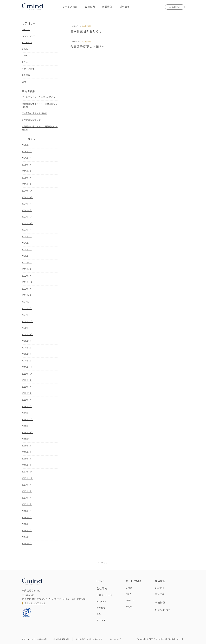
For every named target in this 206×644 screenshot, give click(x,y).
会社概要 (101, 608)
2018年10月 (27, 432)
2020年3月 (27, 354)
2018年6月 (27, 452)
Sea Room (27, 42)
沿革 (99, 614)
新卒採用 (160, 588)
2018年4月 (27, 459)
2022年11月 (27, 256)
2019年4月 (27, 400)
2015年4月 (27, 531)
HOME (100, 581)
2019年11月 (27, 374)
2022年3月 (27, 276)
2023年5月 (27, 237)
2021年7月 (27, 289)
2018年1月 (27, 465)
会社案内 (90, 7)
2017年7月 (27, 485)
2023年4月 (27, 243)
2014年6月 (27, 544)
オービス (26, 56)
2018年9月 (27, 439)
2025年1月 (27, 184)
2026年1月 (27, 152)
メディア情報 (28, 69)
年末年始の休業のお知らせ (34, 113)
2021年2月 (27, 308)
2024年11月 (27, 191)
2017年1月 (27, 504)
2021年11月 (27, 282)
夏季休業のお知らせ (31, 120)
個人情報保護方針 (61, 639)
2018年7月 (27, 446)
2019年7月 (27, 393)
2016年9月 (27, 518)
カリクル (130, 601)
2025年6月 (27, 171)
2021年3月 (27, 302)
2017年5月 (27, 491)
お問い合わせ (163, 610)
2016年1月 (27, 524)
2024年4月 (27, 210)
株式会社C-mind (32, 7)
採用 (24, 82)
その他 (25, 49)
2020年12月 (27, 321)
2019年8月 (27, 387)
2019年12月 (27, 367)
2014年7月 (27, 537)
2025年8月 (27, 165)
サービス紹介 (70, 7)
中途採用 (160, 594)
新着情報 (107, 7)
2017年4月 (27, 498)
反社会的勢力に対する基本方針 (89, 639)
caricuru (26, 29)
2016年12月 (27, 511)
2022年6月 (27, 269)
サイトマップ (115, 639)
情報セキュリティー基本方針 (34, 639)
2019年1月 (27, 413)
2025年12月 (27, 158)
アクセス (101, 620)
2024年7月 (27, 204)
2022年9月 (27, 263)
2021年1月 (27, 315)
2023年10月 (27, 223)
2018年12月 (27, 419)
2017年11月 (27, 478)
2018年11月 (27, 426)
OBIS (128, 594)
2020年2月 (27, 361)
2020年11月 (27, 328)
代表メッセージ (104, 595)
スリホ (25, 62)
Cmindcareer (28, 36)
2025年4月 (27, 178)
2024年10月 (27, 197)
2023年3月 (27, 250)
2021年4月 (27, 295)
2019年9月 (27, 380)
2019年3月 (27, 406)
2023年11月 (27, 217)
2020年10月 (27, 334)
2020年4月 (27, 348)
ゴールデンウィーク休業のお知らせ (39, 97)
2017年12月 (27, 472)
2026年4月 (27, 145)
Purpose (101, 601)
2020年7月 (27, 341)
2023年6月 (27, 230)
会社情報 (26, 75)
